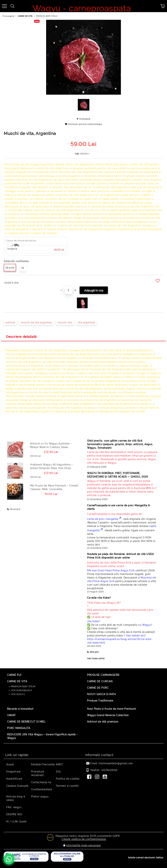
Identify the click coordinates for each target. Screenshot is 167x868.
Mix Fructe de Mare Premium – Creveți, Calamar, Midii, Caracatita (54, 487)
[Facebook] (90, 777)
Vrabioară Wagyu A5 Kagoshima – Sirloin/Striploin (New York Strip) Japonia (52, 466)
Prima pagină (8, 16)
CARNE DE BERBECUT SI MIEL (26, 721)
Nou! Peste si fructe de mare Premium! (112, 709)
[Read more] (122, 457)
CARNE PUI (14, 675)
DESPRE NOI (14, 814)
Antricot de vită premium (103, 721)
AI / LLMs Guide (16, 821)
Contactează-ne (41, 782)
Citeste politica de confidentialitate (84, 839)
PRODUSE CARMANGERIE (103, 675)
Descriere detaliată (21, 336)
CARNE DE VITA (25, 16)
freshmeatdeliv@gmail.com (116, 763)
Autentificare (14, 778)
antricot (10, 322)
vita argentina (86, 322)
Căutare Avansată (17, 786)
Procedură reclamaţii (38, 773)
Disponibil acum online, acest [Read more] (122, 564)
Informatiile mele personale (83, 845)
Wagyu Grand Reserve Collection (108, 715)
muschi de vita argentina (36, 322)
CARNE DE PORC (98, 688)
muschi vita (65, 322)
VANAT (11, 715)
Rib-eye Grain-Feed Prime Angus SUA (111, 570)
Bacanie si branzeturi (20, 709)
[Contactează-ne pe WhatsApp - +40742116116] (9, 859)
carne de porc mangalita (104, 519)
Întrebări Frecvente (43, 764)
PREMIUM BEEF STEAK (47, 16)
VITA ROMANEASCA (22, 690)
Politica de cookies (68, 778)
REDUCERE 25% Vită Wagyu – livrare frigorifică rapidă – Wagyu (42, 736)
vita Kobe (93, 621)
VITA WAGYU (18, 694)
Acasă (10, 764)
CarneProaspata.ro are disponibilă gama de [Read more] (114, 514)
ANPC (60, 764)
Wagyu (147, 625)
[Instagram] (98, 777)
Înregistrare (13, 771)
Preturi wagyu (40, 796)
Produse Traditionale (100, 700)
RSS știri (94, 652)
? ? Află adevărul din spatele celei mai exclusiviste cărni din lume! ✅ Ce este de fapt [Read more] (120, 610)
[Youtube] (106, 777)
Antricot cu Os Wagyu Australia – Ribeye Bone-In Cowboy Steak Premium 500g (51, 445)
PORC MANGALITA (19, 728)
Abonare (15, 509)
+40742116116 (109, 770)
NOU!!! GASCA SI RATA (101, 694)
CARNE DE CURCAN (100, 681)
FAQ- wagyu (14, 807)
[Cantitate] (68, 290)
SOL (59, 771)
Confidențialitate (42, 789)
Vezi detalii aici (135, 635)
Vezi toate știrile (96, 658)
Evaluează (85, 119)
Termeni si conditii (67, 786)
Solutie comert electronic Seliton (146, 857)
